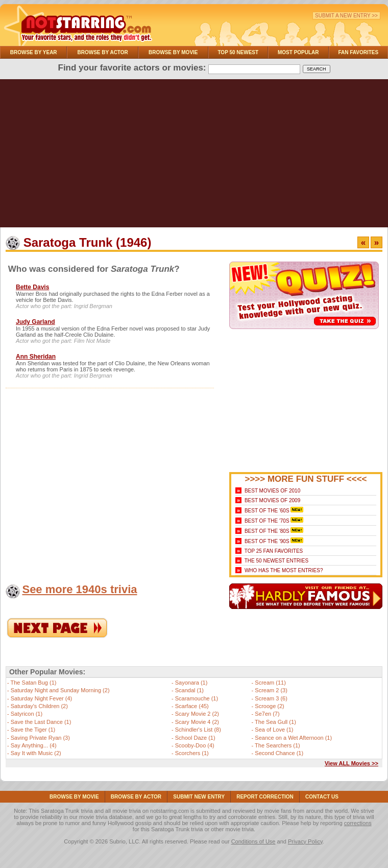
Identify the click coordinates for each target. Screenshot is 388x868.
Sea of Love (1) (274, 730)
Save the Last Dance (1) (41, 722)
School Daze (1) (195, 738)
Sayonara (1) (191, 683)
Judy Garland (35, 322)
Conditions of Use (253, 841)
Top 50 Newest (238, 52)
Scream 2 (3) (271, 690)
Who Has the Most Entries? (284, 570)
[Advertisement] (194, 156)
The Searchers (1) (277, 745)
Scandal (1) (189, 690)
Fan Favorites (358, 52)
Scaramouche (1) (197, 698)
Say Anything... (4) (34, 745)
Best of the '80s (267, 531)
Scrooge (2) (269, 706)
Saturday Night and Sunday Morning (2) (60, 690)
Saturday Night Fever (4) (41, 698)
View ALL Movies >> (351, 763)
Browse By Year (34, 52)
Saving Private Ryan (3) (40, 738)
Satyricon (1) (27, 714)
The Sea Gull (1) (275, 722)
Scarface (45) (192, 706)
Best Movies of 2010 (272, 491)
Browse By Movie (173, 52)
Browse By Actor (103, 52)
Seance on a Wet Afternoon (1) (293, 738)
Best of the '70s (267, 521)
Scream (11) (270, 683)
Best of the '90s (267, 541)
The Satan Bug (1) (34, 683)
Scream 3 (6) (271, 698)
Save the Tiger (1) (33, 730)
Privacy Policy (305, 841)
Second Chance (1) (279, 753)
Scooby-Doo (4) (195, 745)
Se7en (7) (267, 714)
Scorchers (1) (192, 753)
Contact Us (322, 797)
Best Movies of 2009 (272, 500)
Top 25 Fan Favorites (274, 551)
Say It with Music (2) (36, 753)
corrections (358, 823)
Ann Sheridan (36, 357)
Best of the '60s (267, 511)
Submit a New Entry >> (346, 16)
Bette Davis (32, 287)
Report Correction (265, 797)
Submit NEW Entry (199, 797)
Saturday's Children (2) (39, 706)
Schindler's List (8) (198, 730)
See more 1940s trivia (79, 589)
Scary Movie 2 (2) (197, 714)
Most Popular (298, 52)
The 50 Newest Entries (276, 561)
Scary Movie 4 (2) (197, 722)
